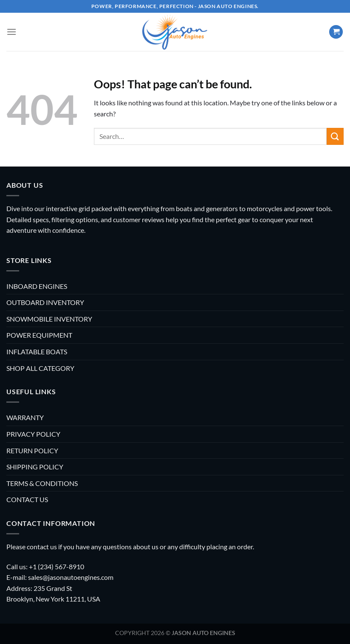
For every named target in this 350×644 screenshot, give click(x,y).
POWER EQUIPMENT (39, 335)
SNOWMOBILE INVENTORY (49, 319)
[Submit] (335, 136)
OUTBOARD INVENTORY (45, 302)
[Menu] (11, 32)
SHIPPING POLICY (35, 467)
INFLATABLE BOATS (37, 352)
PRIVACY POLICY (33, 434)
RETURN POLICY (32, 451)
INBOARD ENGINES (37, 286)
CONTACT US (27, 499)
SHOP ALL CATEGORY (40, 368)
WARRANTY (25, 417)
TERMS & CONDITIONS (42, 483)
